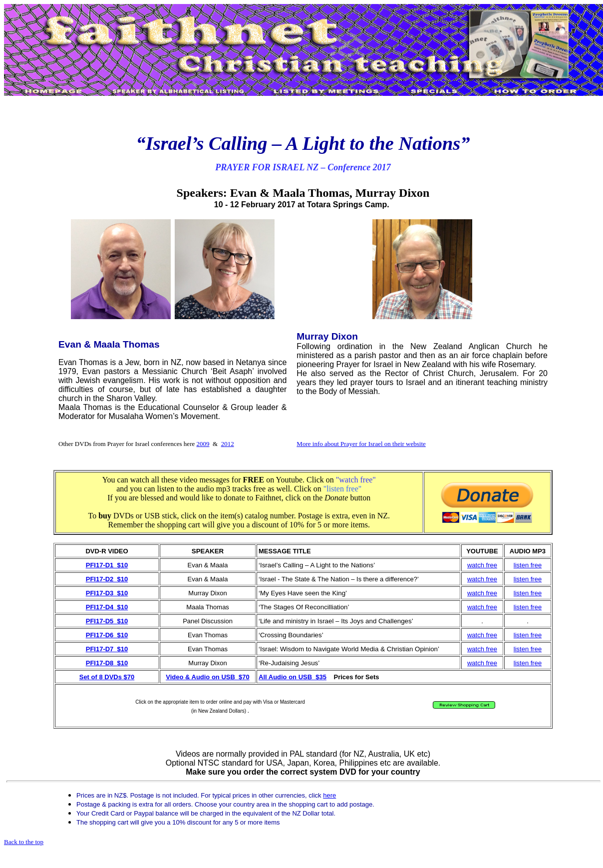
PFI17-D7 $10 (107, 649)
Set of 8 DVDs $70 (107, 677)
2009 (203, 444)
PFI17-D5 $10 (107, 621)
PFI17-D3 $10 (107, 593)
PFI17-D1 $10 (107, 565)
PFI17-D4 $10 (107, 607)
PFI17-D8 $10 (107, 663)
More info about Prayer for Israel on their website (361, 444)
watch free (482, 565)
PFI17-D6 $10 (107, 635)
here (329, 795)
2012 (228, 444)
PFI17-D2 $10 (107, 579)
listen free (528, 565)
